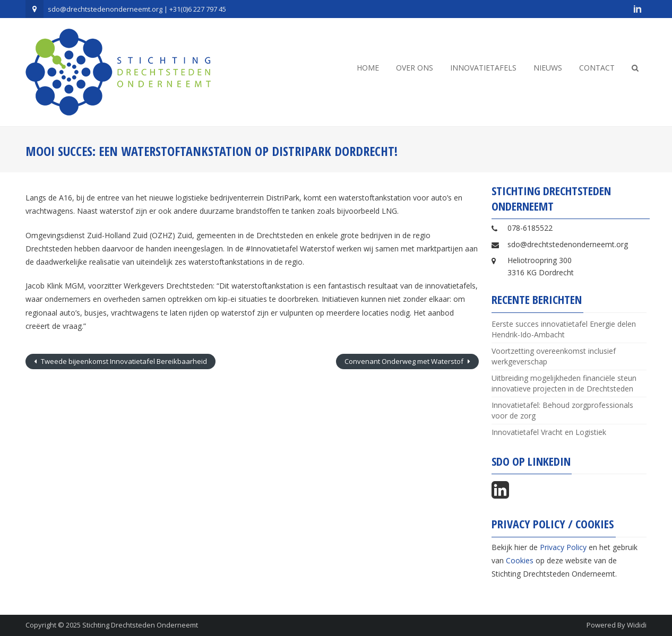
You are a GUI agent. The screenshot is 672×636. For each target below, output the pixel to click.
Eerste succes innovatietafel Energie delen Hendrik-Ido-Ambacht (564, 329)
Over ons (415, 68)
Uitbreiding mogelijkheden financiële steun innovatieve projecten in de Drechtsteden (564, 383)
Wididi (637, 625)
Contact (597, 68)
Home (368, 68)
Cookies (520, 560)
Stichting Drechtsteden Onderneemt (140, 625)
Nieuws (548, 68)
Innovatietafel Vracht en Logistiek (549, 432)
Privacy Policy (563, 547)
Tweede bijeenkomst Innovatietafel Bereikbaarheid (123, 361)
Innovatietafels (483, 68)
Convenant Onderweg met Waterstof (405, 361)
